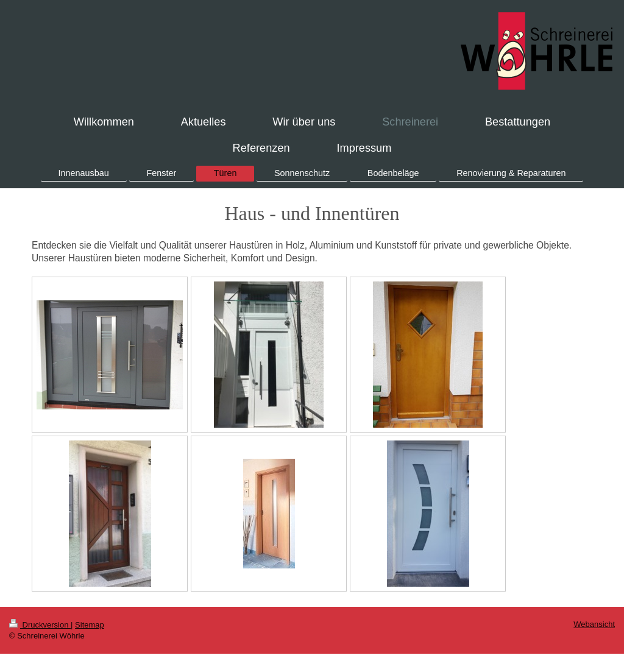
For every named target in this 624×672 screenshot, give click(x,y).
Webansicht (594, 624)
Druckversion (40, 625)
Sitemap (90, 625)
